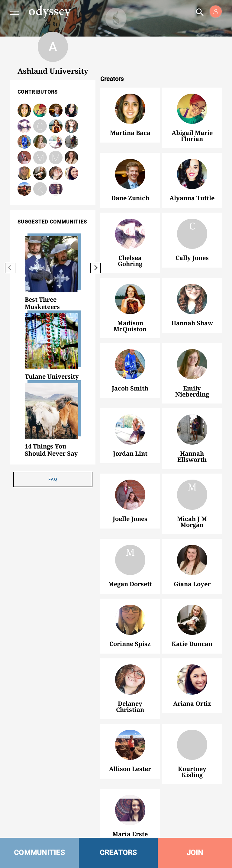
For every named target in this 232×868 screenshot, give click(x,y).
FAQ (53, 479)
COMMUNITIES (39, 853)
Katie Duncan (192, 620)
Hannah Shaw (71, 126)
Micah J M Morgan (40, 158)
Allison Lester (130, 745)
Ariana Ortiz (192, 680)
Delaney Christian (130, 680)
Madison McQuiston (130, 299)
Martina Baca (130, 109)
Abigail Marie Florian (192, 109)
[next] (96, 268)
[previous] (10, 268)
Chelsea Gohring (24, 126)
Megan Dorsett (56, 158)
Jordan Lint (130, 429)
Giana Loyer (192, 560)
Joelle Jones (130, 495)
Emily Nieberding (192, 364)
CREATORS (118, 853)
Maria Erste (130, 810)
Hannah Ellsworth (192, 429)
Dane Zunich (130, 174)
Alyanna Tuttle (192, 174)
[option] (53, 273)
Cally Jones (40, 127)
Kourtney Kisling (40, 189)
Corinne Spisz (130, 620)
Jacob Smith (130, 364)
